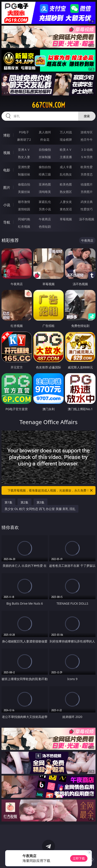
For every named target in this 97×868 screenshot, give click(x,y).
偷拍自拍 (45, 167)
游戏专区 (87, 132)
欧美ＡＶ (66, 150)
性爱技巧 (87, 209)
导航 (7, 222)
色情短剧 (45, 227)
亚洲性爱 (24, 167)
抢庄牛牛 (87, 140)
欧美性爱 (87, 167)
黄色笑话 (66, 209)
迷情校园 (24, 209)
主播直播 (66, 157)
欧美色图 (66, 184)
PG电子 (24, 132)
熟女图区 (66, 192)
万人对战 (66, 132)
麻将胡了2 (24, 140)
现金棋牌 (66, 140)
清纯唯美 (45, 192)
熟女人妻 (24, 157)
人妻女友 (66, 202)
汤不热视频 (87, 219)
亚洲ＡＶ (24, 150)
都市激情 (24, 202)
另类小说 (45, 209)
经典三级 (45, 174)
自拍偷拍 (45, 150)
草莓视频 (66, 219)
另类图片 (87, 192)
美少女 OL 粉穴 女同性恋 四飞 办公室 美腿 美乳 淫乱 (40, 509)
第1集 (8, 502)
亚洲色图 (45, 184)
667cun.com (48, 105)
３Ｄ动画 (87, 150)
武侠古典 (87, 202)
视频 (7, 153)
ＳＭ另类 (87, 157)
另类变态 (87, 174)
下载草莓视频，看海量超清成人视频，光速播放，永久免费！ (50, 490)
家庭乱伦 (45, 202)
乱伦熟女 (66, 174)
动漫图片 (87, 184)
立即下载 (79, 858)
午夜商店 (45, 219)
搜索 (87, 116)
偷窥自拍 (24, 184)
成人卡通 (66, 167)
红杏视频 (24, 227)
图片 (7, 187)
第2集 (24, 502)
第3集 (40, 502)
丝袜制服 (45, 157)
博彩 (7, 135)
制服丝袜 (24, 174)
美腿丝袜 (24, 192)
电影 (7, 170)
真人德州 (45, 132)
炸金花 (45, 140)
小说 (7, 205)
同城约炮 (24, 219)
